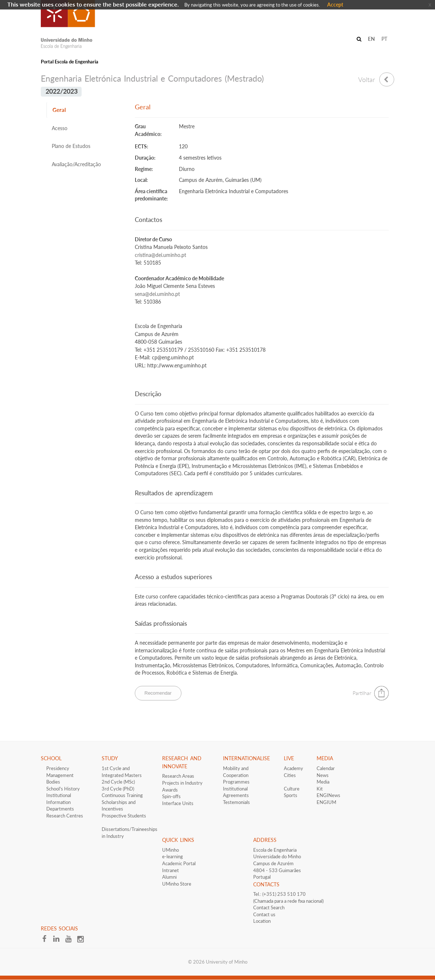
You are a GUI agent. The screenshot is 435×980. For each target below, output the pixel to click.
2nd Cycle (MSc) (118, 782)
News (323, 775)
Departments (60, 809)
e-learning (173, 856)
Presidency (58, 768)
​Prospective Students (124, 816)
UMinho (171, 850)
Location (262, 921)
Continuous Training (122, 795)
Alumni (169, 877)
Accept (335, 5)
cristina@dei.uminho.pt (160, 255)
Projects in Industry (182, 783)
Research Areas (178, 776)
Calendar (326, 768)
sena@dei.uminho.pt (157, 294)
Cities (290, 775)
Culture (292, 789)
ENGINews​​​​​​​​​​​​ (328, 795)
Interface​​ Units (178, 803)
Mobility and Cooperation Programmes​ (236, 775)
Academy (293, 768)
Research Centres (65, 816)
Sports (291, 795)
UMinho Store (177, 884)
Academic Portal (179, 863)
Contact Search (269, 907)
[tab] (85, 110)
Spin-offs (171, 796)
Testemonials (236, 802)
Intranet (171, 870)
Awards (170, 790)
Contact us (264, 914)
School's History (63, 789)
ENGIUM (326, 802)
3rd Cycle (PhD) (118, 789)
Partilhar (362, 693)
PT (384, 39)
